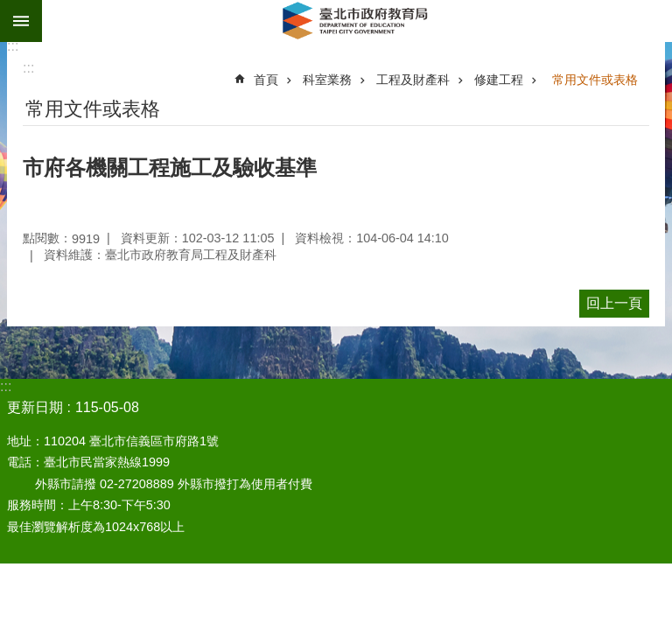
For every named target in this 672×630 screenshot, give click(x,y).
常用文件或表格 (595, 80)
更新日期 (35, 407)
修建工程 (499, 80)
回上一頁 (614, 303)
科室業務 (327, 80)
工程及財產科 (413, 80)
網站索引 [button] (21, 21)
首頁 (266, 80)
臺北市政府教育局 (357, 21)
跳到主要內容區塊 (9, 9)
